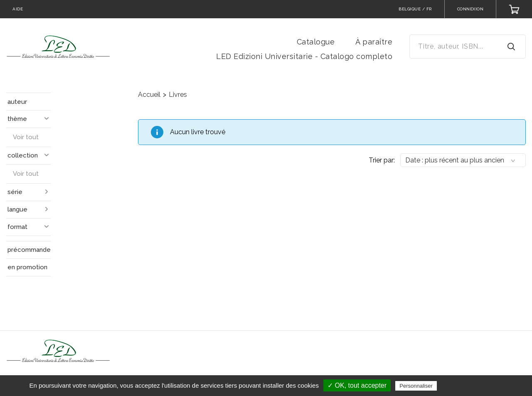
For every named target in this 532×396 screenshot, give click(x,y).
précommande (29, 250)
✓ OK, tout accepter (357, 385)
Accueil (149, 95)
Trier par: (382, 160)
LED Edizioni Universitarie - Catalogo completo (304, 56)
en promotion (27, 267)
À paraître (374, 42)
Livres (178, 95)
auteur (17, 102)
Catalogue (316, 42)
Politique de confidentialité (475, 386)
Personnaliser (416, 386)
